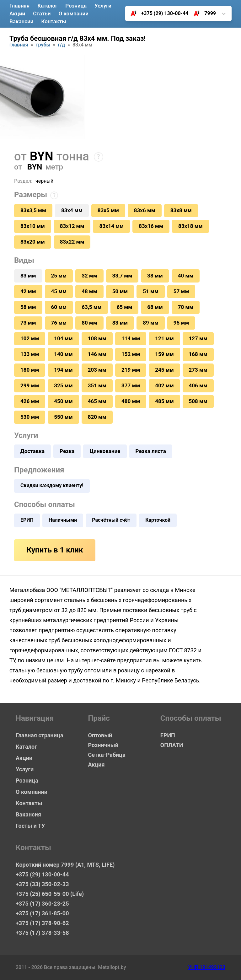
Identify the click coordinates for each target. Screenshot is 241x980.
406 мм (198, 385)
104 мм (63, 338)
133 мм (30, 354)
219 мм (131, 370)
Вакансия (28, 814)
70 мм (186, 307)
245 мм (164, 370)
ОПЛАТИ (172, 745)
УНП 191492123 (207, 967)
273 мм (198, 370)
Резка (67, 451)
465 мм (97, 401)
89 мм (151, 323)
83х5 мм (108, 210)
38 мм (155, 276)
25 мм (59, 276)
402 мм (164, 385)
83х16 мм (151, 226)
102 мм (30, 338)
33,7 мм (122, 276)
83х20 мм (33, 242)
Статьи (42, 13)
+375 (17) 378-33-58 (42, 933)
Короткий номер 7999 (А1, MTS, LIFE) (60, 865)
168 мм (198, 354)
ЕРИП (27, 520)
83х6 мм (145, 210)
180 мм (30, 370)
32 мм (89, 276)
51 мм (151, 291)
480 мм (131, 401)
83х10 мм (33, 226)
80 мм (89, 323)
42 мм (28, 291)
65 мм (125, 307)
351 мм (97, 385)
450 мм (63, 401)
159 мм (164, 354)
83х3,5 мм (33, 210)
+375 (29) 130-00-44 (157, 13)
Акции (17, 13)
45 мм (59, 291)
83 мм (120, 323)
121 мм (164, 338)
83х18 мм (190, 226)
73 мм (28, 323)
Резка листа (151, 451)
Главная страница (40, 735)
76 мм (59, 323)
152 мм (131, 354)
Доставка (32, 451)
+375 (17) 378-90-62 (42, 923)
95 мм (181, 323)
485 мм (164, 401)
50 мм (120, 291)
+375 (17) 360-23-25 (42, 904)
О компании (73, 13)
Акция (96, 765)
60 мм (59, 307)
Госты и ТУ (30, 826)
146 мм (97, 354)
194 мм (63, 370)
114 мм (131, 338)
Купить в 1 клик (55, 550)
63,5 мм (91, 307)
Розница (76, 6)
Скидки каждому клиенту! (52, 485)
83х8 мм (181, 210)
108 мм (97, 338)
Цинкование (105, 451)
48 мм (89, 291)
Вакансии (21, 21)
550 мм (63, 417)
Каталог (47, 6)
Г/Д (61, 45)
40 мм (186, 276)
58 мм (28, 307)
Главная (19, 6)
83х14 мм (111, 226)
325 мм (63, 385)
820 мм (97, 417)
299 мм (30, 385)
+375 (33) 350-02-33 (42, 884)
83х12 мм (72, 226)
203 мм (97, 370)
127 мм (198, 338)
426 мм (30, 401)
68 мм (155, 307)
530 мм (30, 417)
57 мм (181, 291)
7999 (202, 13)
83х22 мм (72, 242)
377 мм (131, 385)
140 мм (63, 354)
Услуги (103, 6)
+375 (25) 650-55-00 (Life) (50, 894)
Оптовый (100, 735)
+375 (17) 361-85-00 (42, 913)
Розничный (103, 745)
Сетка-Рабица (107, 755)
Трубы (43, 45)
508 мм (198, 401)
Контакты (54, 21)
